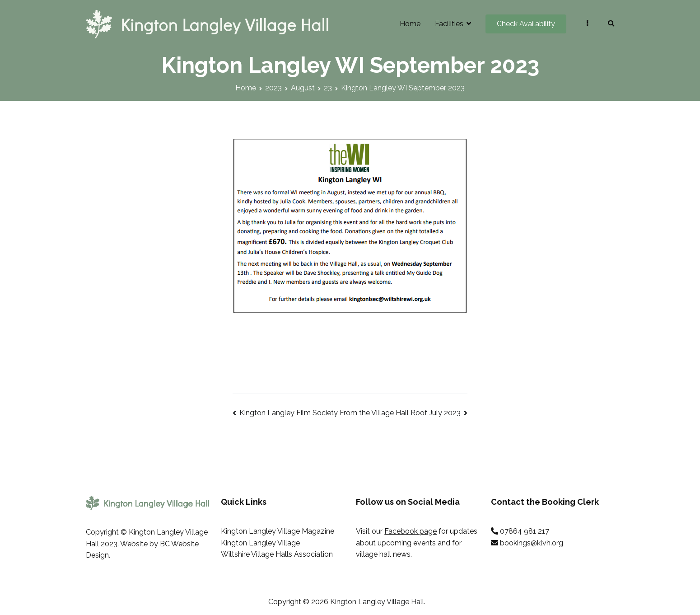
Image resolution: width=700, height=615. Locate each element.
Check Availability (526, 24)
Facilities (449, 24)
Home (410, 24)
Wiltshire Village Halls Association (277, 554)
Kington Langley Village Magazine (278, 531)
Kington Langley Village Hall (377, 602)
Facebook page (411, 531)
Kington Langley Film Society (289, 413)
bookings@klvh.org (532, 543)
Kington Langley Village (260, 543)
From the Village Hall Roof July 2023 (400, 413)
